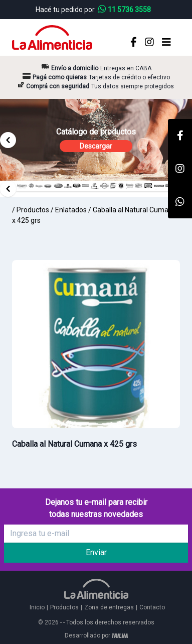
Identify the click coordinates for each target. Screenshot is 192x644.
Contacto (152, 607)
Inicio (37, 607)
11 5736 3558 (125, 10)
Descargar (96, 146)
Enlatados (71, 210)
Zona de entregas (109, 607)
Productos (33, 210)
